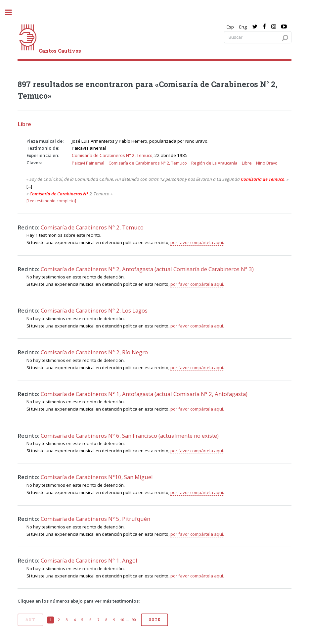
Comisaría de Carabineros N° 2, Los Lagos (94, 310)
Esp (230, 27)
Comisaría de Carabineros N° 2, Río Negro (94, 352)
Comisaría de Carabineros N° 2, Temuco (112, 155)
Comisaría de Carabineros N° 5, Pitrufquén (95, 519)
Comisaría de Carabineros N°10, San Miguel (97, 477)
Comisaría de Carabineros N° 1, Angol (89, 560)
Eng (243, 27)
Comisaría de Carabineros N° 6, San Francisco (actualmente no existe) (130, 436)
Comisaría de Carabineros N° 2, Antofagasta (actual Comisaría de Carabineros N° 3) (147, 269)
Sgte (154, 619)
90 (134, 620)
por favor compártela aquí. (197, 242)
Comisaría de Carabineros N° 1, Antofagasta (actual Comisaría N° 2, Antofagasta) (144, 394)
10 (122, 620)
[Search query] (258, 37)
